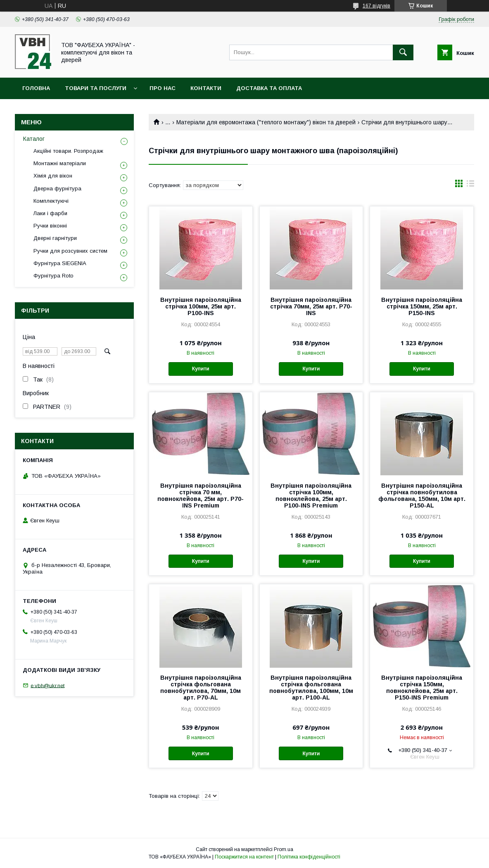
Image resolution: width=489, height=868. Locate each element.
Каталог (34, 139)
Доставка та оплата (269, 88)
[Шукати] (403, 52)
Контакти (206, 88)
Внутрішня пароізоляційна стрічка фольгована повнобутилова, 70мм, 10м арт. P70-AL (201, 688)
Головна (36, 88)
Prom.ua (284, 849)
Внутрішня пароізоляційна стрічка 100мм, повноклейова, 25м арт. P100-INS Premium (311, 496)
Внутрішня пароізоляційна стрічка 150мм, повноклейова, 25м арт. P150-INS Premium (422, 688)
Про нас (163, 88)
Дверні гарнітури (55, 238)
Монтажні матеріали (60, 163)
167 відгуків (376, 6)
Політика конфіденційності (309, 857)
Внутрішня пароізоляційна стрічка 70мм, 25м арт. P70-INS (311, 306)
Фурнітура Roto (53, 276)
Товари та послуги (96, 88)
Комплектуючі (51, 201)
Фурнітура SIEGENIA (60, 263)
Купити (201, 369)
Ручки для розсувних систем (70, 251)
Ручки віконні (50, 226)
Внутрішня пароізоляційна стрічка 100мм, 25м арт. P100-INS (201, 306)
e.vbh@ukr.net (47, 685)
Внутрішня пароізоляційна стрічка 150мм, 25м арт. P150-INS (422, 306)
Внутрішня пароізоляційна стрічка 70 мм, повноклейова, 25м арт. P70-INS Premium (201, 496)
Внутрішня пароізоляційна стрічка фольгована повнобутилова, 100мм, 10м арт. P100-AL (311, 688)
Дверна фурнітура (57, 189)
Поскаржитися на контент (244, 857)
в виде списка (470, 185)
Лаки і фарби (50, 213)
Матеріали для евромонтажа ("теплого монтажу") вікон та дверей (266, 122)
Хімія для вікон (53, 176)
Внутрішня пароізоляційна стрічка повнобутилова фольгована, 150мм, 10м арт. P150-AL (422, 496)
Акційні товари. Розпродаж (68, 151)
